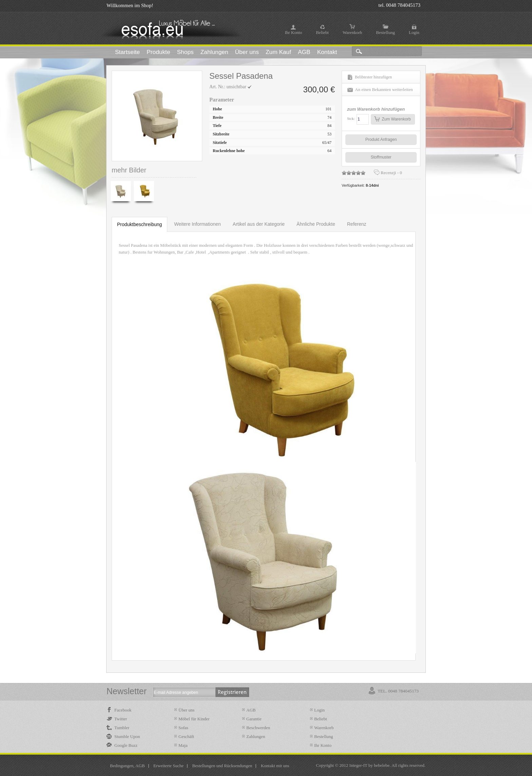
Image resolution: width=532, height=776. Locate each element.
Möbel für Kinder (194, 719)
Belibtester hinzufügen (373, 77)
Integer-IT (358, 765)
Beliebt (322, 32)
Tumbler (122, 728)
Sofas (183, 728)
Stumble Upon (127, 736)
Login (414, 32)
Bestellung (385, 32)
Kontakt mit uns (275, 766)
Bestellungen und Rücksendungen (222, 766)
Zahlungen (256, 736)
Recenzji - (391, 173)
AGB (251, 710)
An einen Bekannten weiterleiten (384, 89)
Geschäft (186, 736)
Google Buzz (126, 745)
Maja (183, 745)
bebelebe (382, 765)
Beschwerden (258, 728)
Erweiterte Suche (168, 766)
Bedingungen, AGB (127, 766)
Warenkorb (352, 32)
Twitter (121, 719)
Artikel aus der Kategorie (259, 224)
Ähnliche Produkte (316, 224)
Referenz (357, 224)
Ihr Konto (293, 32)
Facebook (123, 710)
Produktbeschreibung (139, 224)
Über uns (186, 710)
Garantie (254, 719)
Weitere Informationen (197, 224)
